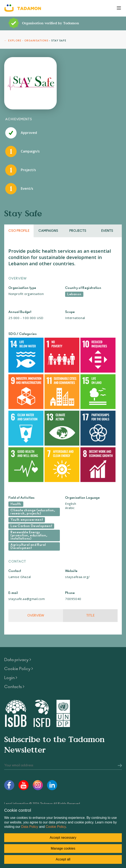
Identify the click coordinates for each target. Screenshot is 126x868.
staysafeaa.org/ (77, 577)
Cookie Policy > (19, 669)
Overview (36, 616)
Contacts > (14, 687)
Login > (11, 678)
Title (90, 616)
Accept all (63, 859)
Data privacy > (18, 660)
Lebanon (74, 294)
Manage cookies (63, 848)
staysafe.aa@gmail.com (27, 599)
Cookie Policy (56, 827)
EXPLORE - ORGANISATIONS (28, 41)
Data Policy (30, 827)
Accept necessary (63, 838)
